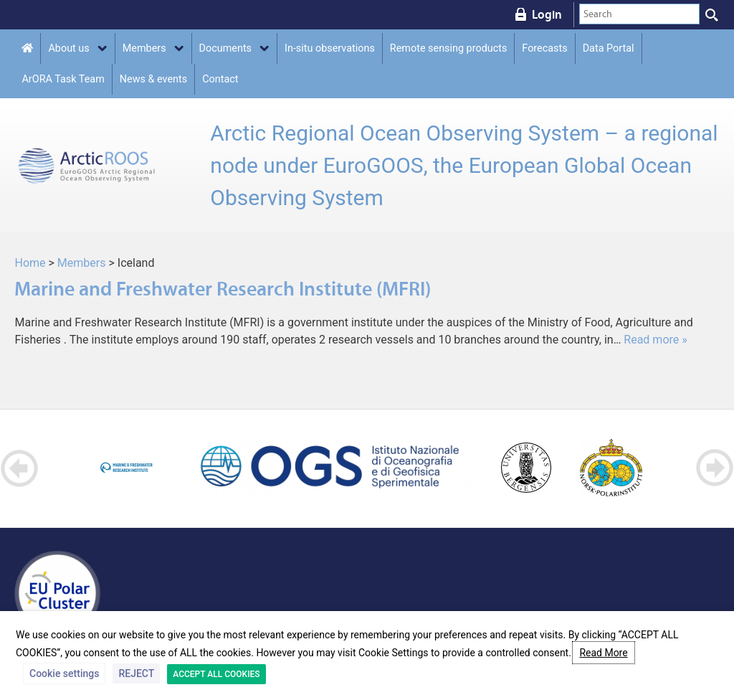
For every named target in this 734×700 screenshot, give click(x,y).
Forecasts (544, 48)
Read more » (655, 340)
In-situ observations (330, 48)
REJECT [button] (136, 673)
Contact (220, 79)
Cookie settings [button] (64, 673)
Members (144, 48)
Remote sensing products (449, 48)
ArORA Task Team (63, 79)
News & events (153, 79)
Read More (603, 653)
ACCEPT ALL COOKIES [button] (216, 674)
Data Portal (609, 48)
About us (68, 48)
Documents (225, 48)
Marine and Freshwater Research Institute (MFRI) (223, 289)
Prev (20, 468)
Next (714, 468)
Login (547, 14)
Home (30, 263)
